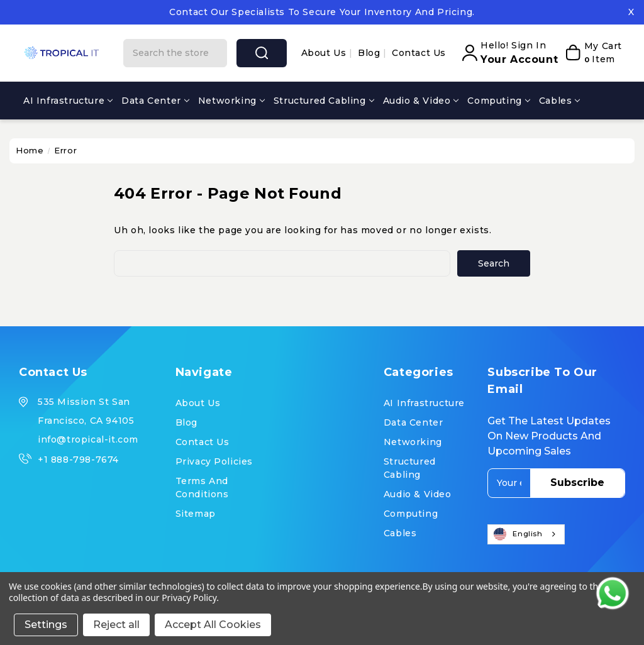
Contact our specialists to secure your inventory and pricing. (322, 12)
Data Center (155, 101)
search (262, 53)
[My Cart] (593, 53)
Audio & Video (421, 101)
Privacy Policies (214, 461)
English (518, 534)
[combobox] (526, 534)
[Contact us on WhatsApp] (613, 593)
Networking (231, 101)
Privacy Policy (189, 598)
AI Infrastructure (68, 101)
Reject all (116, 625)
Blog (370, 53)
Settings (46, 625)
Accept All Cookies (213, 625)
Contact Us (419, 53)
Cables (560, 101)
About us (325, 53)
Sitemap (196, 514)
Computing (498, 101)
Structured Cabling (324, 101)
